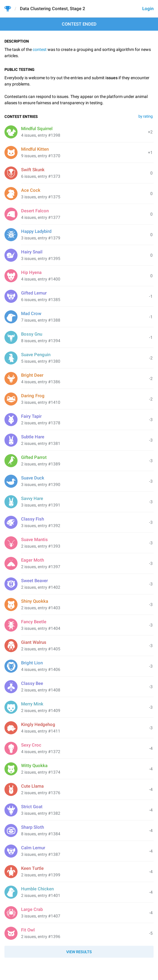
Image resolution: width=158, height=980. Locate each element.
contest (40, 49)
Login (148, 9)
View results (79, 952)
